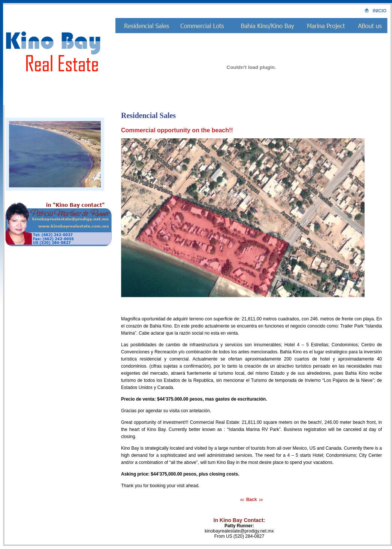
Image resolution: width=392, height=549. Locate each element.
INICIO (376, 11)
